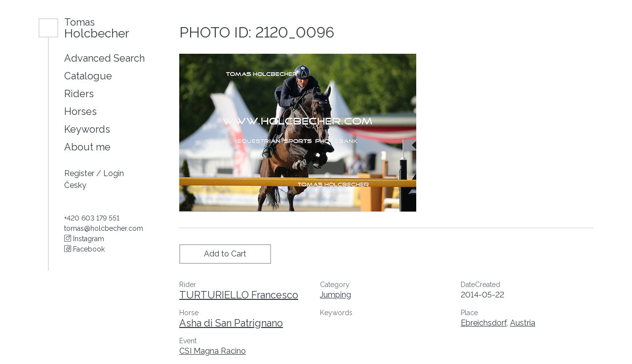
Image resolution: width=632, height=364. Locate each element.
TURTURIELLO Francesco (239, 295)
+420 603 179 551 (92, 218)
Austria (523, 323)
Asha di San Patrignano (231, 323)
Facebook (84, 249)
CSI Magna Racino (213, 351)
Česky (75, 185)
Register (80, 173)
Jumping (336, 295)
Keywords (87, 129)
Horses (80, 111)
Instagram (84, 239)
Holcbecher (97, 28)
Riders (79, 94)
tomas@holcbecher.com (104, 228)
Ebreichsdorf (484, 323)
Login (114, 173)
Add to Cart (225, 254)
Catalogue (88, 76)
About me (87, 147)
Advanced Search (104, 58)
